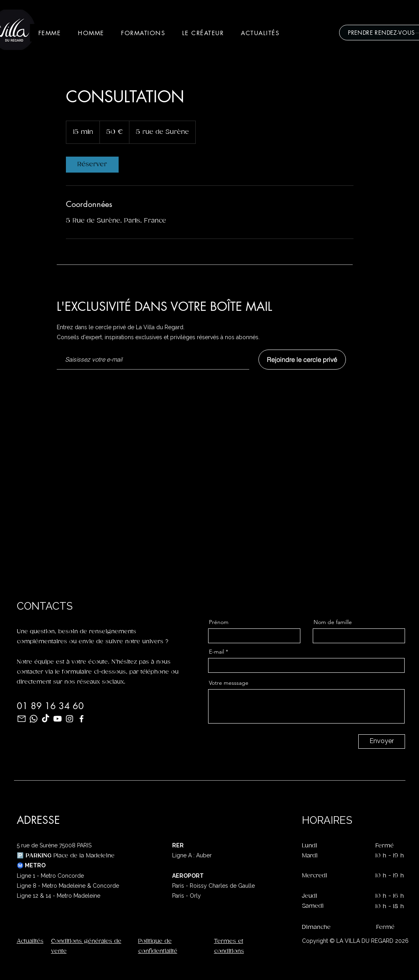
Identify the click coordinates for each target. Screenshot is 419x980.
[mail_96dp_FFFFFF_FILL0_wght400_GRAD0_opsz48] (22, 719)
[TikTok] (46, 719)
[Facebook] (81, 719)
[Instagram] (70, 719)
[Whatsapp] (34, 719)
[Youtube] (58, 719)
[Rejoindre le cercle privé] (302, 360)
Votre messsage (229, 683)
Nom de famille (333, 622)
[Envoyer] (382, 741)
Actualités (30, 941)
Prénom (219, 622)
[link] (92, 165)
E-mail (216, 652)
